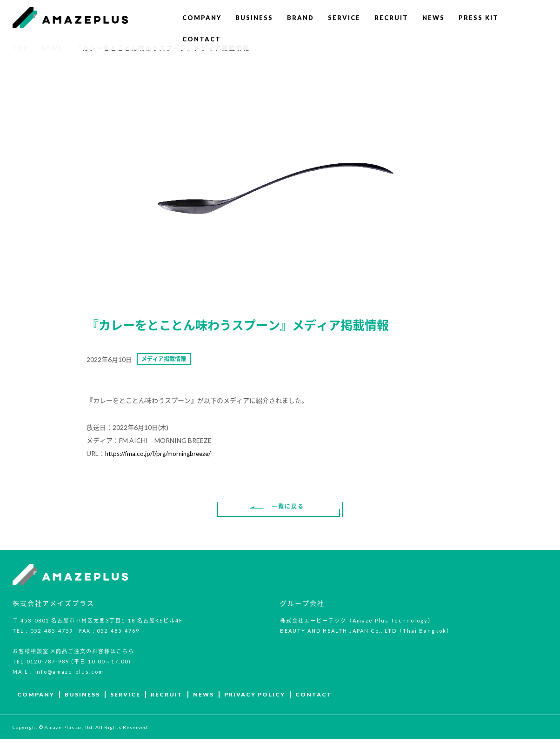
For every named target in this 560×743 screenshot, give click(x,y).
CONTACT (202, 39)
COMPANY (202, 18)
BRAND (300, 18)
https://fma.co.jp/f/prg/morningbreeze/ (159, 455)
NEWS (433, 18)
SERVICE (344, 18)
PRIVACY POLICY (255, 698)
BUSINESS (254, 18)
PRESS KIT (479, 18)
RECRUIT (391, 18)
